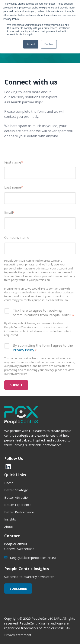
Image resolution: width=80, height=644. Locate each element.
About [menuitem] (9, 527)
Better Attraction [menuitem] (17, 497)
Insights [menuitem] (10, 519)
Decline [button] (49, 44)
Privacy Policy (23, 350)
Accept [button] (31, 44)
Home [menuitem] (9, 483)
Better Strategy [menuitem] (16, 490)
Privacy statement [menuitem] (18, 635)
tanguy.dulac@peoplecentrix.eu (33, 558)
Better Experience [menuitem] (18, 505)
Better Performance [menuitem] (19, 512)
